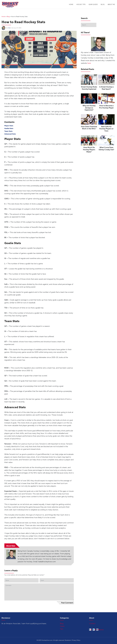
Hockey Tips (81, 4)
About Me (111, 4)
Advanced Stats (10, 134)
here (89, 63)
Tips (62, 629)
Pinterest (101, 630)
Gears (62, 626)
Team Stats (8, 131)
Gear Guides (93, 4)
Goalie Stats (9, 128)
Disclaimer (68, 640)
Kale (9, 28)
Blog (103, 4)
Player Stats (9, 126)
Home (71, 4)
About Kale (11, 546)
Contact (92, 624)
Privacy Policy (76, 640)
